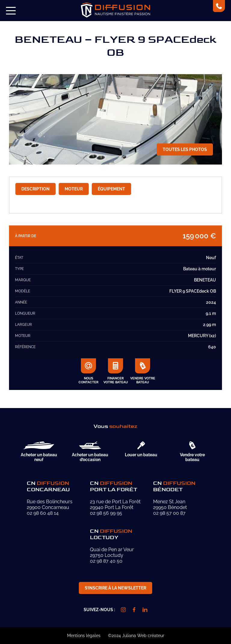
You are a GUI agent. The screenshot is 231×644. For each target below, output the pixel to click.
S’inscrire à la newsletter (115, 588)
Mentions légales (84, 636)
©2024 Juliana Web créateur (136, 636)
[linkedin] (145, 610)
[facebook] (134, 610)
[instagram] (123, 610)
